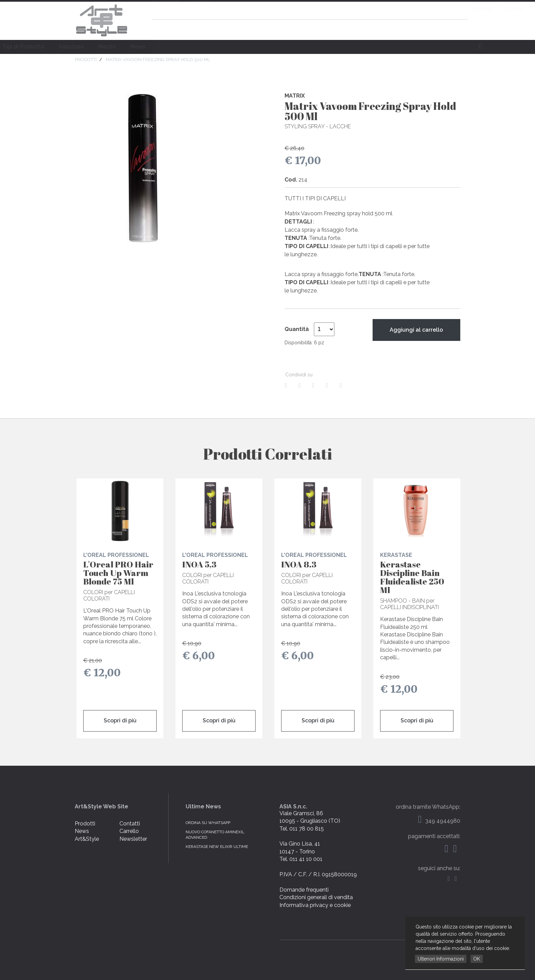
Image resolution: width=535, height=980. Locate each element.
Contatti (130, 824)
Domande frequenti (304, 890)
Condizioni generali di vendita (316, 897)
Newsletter (133, 839)
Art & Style (102, 20)
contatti (201, 9)
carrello (458, 28)
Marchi (256, 47)
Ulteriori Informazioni (441, 959)
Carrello (129, 831)
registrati (428, 8)
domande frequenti (414, 28)
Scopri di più (120, 720)
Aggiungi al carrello (416, 330)
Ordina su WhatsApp (208, 823)
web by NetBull (441, 949)
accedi (459, 8)
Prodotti (85, 824)
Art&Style (87, 839)
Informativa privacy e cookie (315, 905)
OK (477, 959)
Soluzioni (220, 47)
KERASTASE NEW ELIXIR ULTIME (217, 847)
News (287, 47)
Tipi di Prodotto (172, 47)
